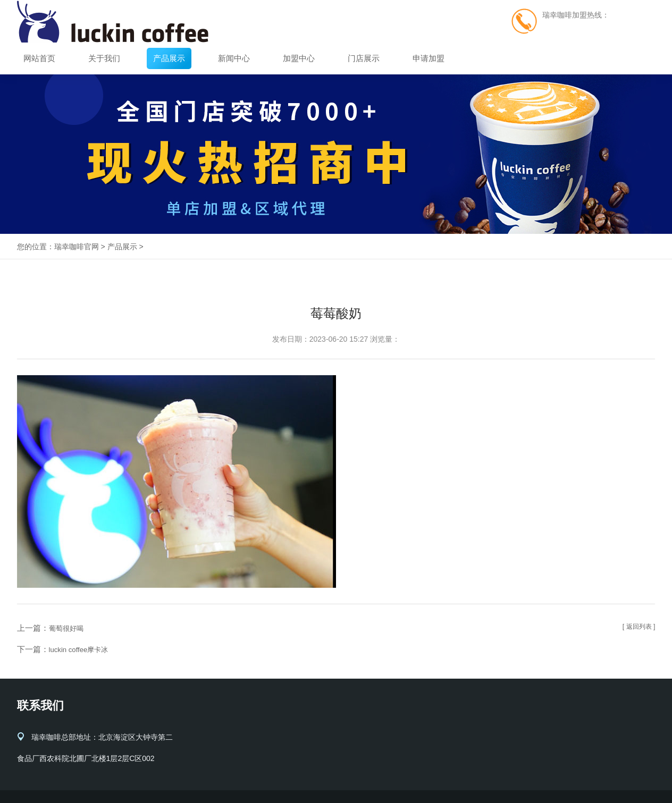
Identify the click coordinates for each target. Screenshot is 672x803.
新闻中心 (234, 58)
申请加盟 (429, 58)
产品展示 (169, 58)
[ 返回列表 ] (636, 628)
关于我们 (104, 58)
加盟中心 (299, 58)
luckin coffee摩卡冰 (83, 649)
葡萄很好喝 (69, 628)
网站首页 (39, 58)
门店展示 (364, 58)
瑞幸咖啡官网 (77, 247)
